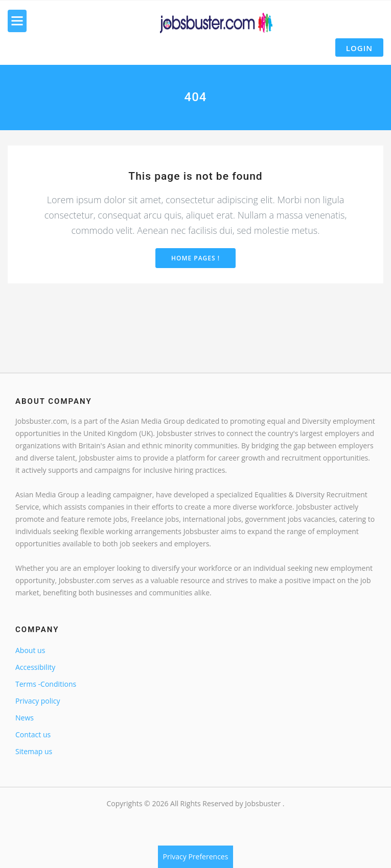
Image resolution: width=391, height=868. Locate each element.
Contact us (33, 734)
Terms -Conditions (46, 684)
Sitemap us (34, 751)
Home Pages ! (195, 258)
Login (359, 48)
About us (30, 650)
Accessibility (35, 667)
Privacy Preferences (196, 857)
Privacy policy (38, 701)
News (25, 718)
